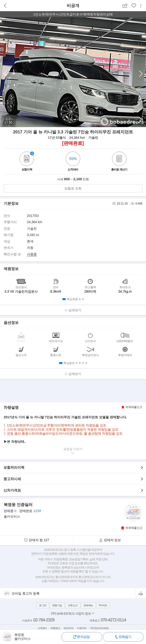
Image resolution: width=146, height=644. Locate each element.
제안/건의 (69, 628)
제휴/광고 (55, 628)
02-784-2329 (44, 620)
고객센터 (42, 628)
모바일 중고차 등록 (26, 593)
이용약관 (82, 628)
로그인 (43, 605)
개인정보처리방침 (99, 628)
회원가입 (57, 605)
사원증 (32, 254)
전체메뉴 (88, 605)
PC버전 (103, 605)
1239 (37, 511)
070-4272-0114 (113, 620)
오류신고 (73, 605)
